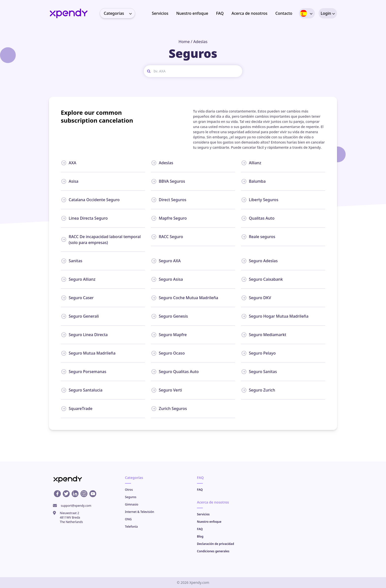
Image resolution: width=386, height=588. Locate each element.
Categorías (119, 13)
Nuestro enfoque (192, 13)
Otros (129, 490)
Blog (200, 536)
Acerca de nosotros (250, 13)
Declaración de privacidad (216, 544)
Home (184, 42)
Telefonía (131, 527)
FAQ (220, 13)
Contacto (284, 13)
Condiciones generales (213, 551)
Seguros (131, 497)
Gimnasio (132, 504)
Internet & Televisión (140, 512)
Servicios (160, 13)
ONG (128, 519)
